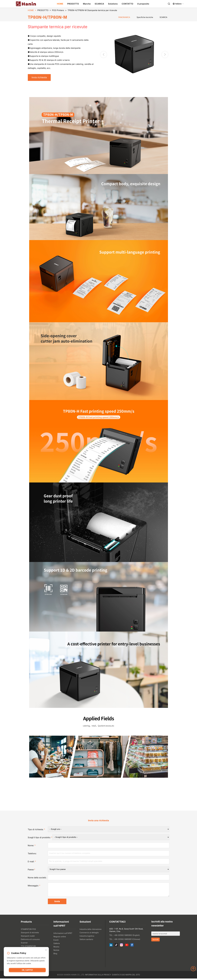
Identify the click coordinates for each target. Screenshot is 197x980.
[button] (165, 55)
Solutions (113, 4)
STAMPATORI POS (28, 931)
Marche (87, 4)
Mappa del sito (133, 976)
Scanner (24, 944)
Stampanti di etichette (30, 934)
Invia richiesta (40, 78)
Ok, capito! (27, 971)
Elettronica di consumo (30, 941)
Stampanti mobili (28, 937)
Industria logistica (87, 937)
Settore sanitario (86, 941)
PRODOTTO (73, 4)
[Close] (46, 950)
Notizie (56, 952)
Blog (55, 955)
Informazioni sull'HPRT (63, 935)
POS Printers (58, 10)
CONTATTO (128, 4)
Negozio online (60, 938)
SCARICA (99, 4)
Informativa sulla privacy (98, 976)
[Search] (169, 4)
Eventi (56, 941)
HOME (60, 4)
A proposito (143, 4)
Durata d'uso (118, 976)
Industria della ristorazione (90, 931)
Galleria (57, 945)
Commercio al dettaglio (89, 934)
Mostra (56, 948)
